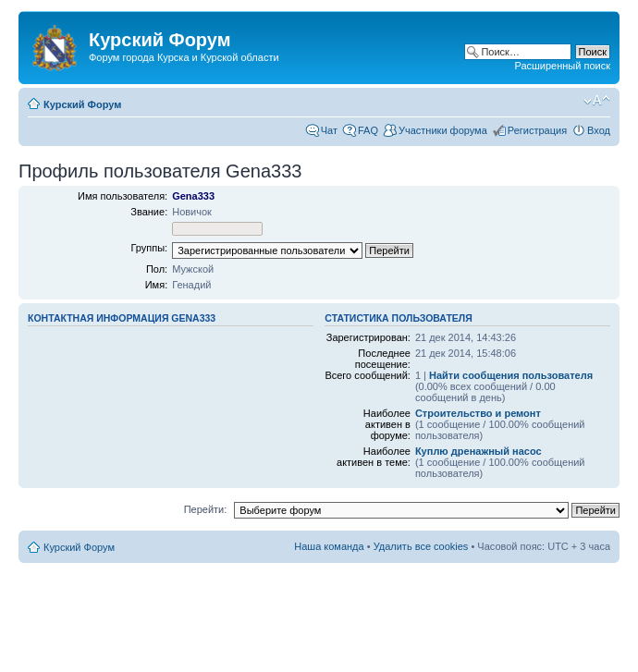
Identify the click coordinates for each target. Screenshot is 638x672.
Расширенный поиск (562, 66)
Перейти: (206, 509)
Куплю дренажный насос (478, 451)
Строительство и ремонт (478, 413)
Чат (329, 130)
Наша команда (329, 546)
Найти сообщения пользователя (511, 375)
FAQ (368, 130)
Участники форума (443, 130)
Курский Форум (82, 104)
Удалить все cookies (421, 546)
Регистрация (537, 130)
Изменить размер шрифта (597, 101)
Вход (599, 130)
